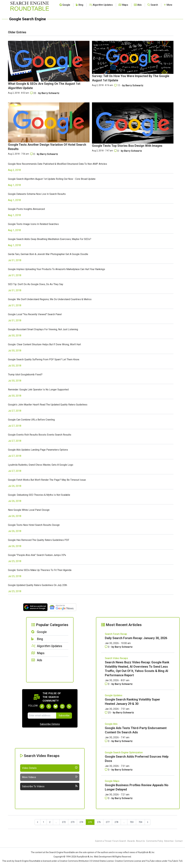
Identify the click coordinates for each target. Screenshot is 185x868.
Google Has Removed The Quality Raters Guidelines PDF (39, 540)
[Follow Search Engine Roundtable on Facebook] (42, 706)
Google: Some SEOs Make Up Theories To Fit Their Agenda (40, 570)
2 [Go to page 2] (50, 822)
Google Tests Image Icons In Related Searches (33, 224)
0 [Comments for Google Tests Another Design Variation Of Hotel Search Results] (33, 154)
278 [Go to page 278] (116, 822)
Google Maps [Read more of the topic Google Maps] (112, 781)
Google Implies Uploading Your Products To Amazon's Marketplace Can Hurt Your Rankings (57, 269)
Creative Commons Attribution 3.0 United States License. (87, 861)
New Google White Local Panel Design (29, 510)
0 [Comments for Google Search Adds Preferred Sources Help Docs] (107, 770)
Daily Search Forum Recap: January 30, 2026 (136, 638)
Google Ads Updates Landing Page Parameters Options (38, 450)
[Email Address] (42, 716)
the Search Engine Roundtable (60, 852)
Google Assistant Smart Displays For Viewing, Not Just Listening (43, 329)
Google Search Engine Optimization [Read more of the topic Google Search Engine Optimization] (124, 752)
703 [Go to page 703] (132, 822)
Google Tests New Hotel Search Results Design (34, 525)
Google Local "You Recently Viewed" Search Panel (35, 314)
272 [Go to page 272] (64, 822)
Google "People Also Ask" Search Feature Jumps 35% (37, 555)
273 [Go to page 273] (73, 822)
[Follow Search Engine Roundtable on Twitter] (49, 706)
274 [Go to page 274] (81, 822)
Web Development (103, 857)
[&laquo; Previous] (38, 822)
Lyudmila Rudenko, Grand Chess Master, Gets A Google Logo (41, 465)
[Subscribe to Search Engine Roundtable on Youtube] (62, 706)
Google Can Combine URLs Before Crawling (31, 420)
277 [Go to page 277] (108, 822)
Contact (179, 841)
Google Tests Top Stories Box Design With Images (127, 146)
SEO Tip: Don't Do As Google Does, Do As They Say (36, 284)
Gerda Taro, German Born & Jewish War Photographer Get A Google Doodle (48, 254)
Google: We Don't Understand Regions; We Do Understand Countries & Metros (50, 299)
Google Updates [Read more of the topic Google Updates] (114, 695)
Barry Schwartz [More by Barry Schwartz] (50, 93)
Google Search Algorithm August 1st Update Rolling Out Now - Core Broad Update (52, 179)
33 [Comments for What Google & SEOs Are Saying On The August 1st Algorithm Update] (34, 93)
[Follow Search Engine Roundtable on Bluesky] (56, 706)
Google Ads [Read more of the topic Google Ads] (111, 724)
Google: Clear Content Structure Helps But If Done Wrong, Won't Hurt (44, 344)
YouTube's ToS (175, 861)
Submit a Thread (103, 841)
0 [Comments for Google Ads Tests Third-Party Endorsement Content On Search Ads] (107, 741)
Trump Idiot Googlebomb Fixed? (25, 375)
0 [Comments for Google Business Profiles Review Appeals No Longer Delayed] (107, 798)
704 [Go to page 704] (140, 822)
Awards (131, 841)
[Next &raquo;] (148, 822)
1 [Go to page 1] (44, 822)
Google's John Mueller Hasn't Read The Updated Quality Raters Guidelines (48, 405)
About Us (140, 841)
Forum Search (119, 841)
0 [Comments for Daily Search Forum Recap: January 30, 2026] (107, 647)
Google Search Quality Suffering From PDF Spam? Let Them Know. (44, 359)
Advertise (169, 841)
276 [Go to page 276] (99, 822)
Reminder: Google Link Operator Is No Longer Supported (38, 390)
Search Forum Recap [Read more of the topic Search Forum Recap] (116, 634)
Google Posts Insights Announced (26, 209)
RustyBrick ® (83, 857)
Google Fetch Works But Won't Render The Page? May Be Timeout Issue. (47, 480)
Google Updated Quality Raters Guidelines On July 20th (38, 585)
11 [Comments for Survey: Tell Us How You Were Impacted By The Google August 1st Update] (117, 85)
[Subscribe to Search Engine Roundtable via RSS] (69, 706)
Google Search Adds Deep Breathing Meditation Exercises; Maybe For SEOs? (50, 239)
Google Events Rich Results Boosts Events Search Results (40, 435)
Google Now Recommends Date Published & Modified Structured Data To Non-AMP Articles (58, 164)
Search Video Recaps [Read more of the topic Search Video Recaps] (116, 658)
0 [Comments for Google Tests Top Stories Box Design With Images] (117, 151)
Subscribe (64, 715)
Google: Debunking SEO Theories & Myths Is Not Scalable (39, 495)
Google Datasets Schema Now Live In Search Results (37, 194)
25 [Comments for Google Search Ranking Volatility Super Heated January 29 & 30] (108, 713)
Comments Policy (155, 841)
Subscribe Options (50, 724)
